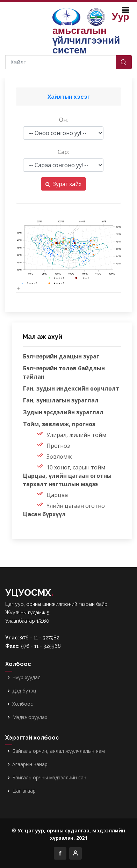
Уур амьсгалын (91, 33)
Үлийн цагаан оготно (76, 506)
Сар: (63, 152)
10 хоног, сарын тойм (76, 467)
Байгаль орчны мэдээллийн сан (49, 778)
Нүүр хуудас (26, 677)
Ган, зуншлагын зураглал (61, 400)
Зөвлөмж (59, 457)
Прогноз (58, 446)
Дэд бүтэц (24, 691)
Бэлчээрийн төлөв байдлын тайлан (64, 372)
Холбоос (23, 704)
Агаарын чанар (30, 764)
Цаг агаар (24, 791)
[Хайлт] (62, 62)
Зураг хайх (63, 184)
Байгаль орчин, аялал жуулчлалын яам (59, 751)
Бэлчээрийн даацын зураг (61, 356)
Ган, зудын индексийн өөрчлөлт (71, 388)
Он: (63, 120)
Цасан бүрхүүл (44, 514)
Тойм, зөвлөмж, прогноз (59, 424)
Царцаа (57, 495)
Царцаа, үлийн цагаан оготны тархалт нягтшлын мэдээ (67, 480)
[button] (68, 97)
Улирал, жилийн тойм (76, 435)
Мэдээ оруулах (30, 717)
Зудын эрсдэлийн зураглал (63, 412)
